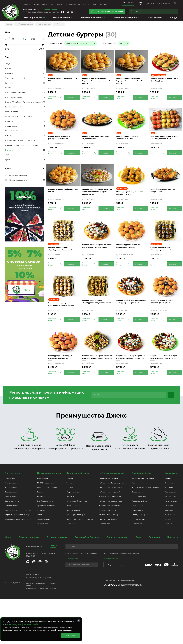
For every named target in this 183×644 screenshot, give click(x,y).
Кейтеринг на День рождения (111, 528)
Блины (40, 537)
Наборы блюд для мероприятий (80, 564)
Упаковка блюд (11, 541)
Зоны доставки (11, 528)
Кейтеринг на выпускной (109, 537)
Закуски (9, 63)
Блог (94, 4)
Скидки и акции (11, 550)
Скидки (174, 18)
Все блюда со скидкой (46, 546)
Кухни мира (171, 518)
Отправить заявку (57, 582)
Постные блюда (138, 564)
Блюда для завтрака (140, 560)
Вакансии (154, 582)
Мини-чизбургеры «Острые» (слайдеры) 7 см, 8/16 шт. (130, 273)
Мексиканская (171, 546)
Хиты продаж (155, 18)
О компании (48, 4)
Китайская (169, 550)
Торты (8, 154)
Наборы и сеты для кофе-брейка (145, 532)
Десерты (9, 82)
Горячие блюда (12, 111)
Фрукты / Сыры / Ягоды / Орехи (19, 116)
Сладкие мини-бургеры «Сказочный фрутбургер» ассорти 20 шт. (131, 335)
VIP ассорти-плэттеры (76, 560)
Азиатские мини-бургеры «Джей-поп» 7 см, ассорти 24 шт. (165, 150)
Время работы (11, 532)
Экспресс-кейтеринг (79, 518)
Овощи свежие (12, 125)
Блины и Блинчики (13, 106)
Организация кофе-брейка (110, 532)
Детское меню (138, 550)
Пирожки (41, 555)
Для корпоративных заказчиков (18, 564)
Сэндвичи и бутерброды (77, 546)
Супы (7, 159)
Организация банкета (108, 564)
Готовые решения (32, 18)
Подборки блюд (141, 518)
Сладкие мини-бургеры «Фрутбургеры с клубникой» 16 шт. (96, 335)
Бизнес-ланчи (138, 555)
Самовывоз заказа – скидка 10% (18, 555)
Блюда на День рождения (48, 532)
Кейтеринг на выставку (109, 560)
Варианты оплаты (12, 546)
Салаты (8, 87)
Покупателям (13, 518)
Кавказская (169, 528)
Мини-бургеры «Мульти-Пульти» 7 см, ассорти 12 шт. (96, 150)
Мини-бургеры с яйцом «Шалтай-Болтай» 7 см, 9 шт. (131, 212)
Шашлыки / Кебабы (14, 96)
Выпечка (9, 72)
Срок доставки (11, 537)
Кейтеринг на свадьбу (108, 555)
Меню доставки (61, 18)
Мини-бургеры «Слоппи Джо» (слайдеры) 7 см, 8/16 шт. (62, 398)
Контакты (104, 4)
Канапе (8, 68)
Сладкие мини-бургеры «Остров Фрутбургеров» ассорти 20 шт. (164, 398)
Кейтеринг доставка (92, 18)
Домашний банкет (139, 541)
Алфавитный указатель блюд (17, 560)
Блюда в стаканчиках (141, 537)
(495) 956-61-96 (29, 9)
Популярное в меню (49, 518)
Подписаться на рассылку (118, 610)
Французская (170, 537)
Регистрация (164, 3)
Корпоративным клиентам (77, 4)
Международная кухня (17, 179)
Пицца (8, 135)
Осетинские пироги (14, 130)
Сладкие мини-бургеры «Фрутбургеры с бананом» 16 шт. (62, 275)
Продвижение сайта (126, 626)
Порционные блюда (140, 546)
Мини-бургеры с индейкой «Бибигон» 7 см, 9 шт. (131, 150)
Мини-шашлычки (74, 550)
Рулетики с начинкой (46, 550)
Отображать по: (109, 42)
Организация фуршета (108, 523)
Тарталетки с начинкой (15, 77)
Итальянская (170, 532)
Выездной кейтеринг (125, 18)
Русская (168, 523)
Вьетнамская (170, 560)
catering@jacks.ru (111, 603)
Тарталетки (71, 528)
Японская (169, 555)
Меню (8, 582)
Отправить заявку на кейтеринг (110, 11)
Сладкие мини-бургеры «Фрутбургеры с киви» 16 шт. (165, 275)
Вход (152, 3)
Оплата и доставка (31, 4)
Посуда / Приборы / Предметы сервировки (24, 101)
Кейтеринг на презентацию (110, 546)
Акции (59, 4)
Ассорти (135, 528)
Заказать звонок (51, 9)
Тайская (168, 564)
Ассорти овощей (73, 555)
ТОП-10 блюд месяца (46, 528)
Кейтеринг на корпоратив (110, 541)
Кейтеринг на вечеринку (109, 550)
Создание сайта (110, 626)
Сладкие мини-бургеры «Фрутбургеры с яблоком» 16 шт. (62, 338)
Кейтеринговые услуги (112, 518)
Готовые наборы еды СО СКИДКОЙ (20, 139)
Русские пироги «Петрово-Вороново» (22, 144)
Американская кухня (16, 174)
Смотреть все (43, 569)
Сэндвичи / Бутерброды (16, 92)
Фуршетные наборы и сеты (143, 523)
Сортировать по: (55, 42)
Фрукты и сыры (73, 537)
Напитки (9, 120)
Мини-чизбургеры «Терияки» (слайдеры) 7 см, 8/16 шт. (164, 335)
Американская (171, 541)
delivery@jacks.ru (72, 603)
